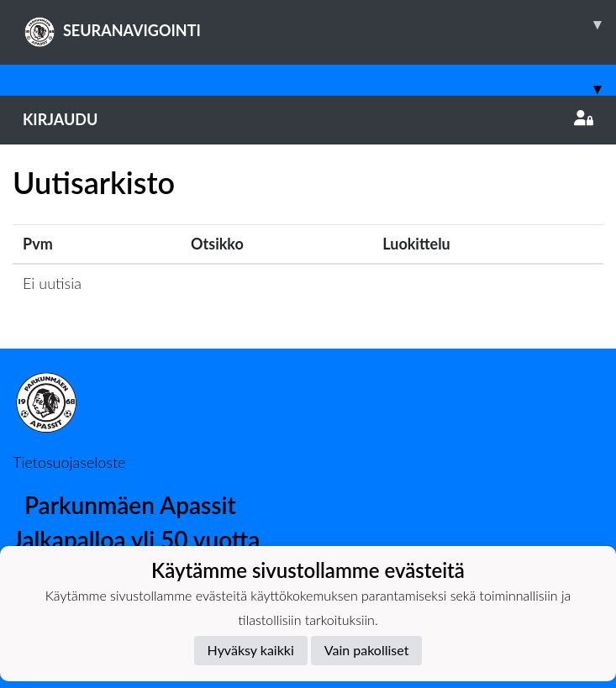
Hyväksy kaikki (251, 650)
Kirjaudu (308, 119)
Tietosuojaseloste (69, 462)
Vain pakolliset (367, 650)
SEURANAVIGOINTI (319, 24)
